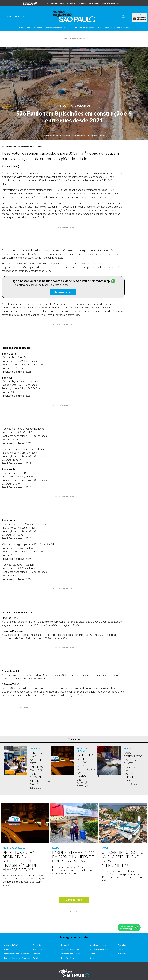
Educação (37, 945)
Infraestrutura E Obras (74, 106)
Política (82, 3)
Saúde (92, 954)
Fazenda (36, 954)
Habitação (66, 945)
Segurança (94, 958)
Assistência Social (12, 945)
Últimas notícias (56, 3)
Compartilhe (10, 166)
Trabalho (122, 945)
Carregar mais (74, 900)
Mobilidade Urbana (98, 945)
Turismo (122, 949)
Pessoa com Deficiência (100, 949)
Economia (94, 3)
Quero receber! (63, 292)
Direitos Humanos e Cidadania (17, 958)
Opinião (71, 3)
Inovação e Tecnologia (71, 949)
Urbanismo (123, 954)
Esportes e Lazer (40, 949)
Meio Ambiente (68, 958)
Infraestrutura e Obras (71, 954)
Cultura (7, 949)
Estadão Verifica (111, 3)
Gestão (36, 958)
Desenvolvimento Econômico (17, 954)
